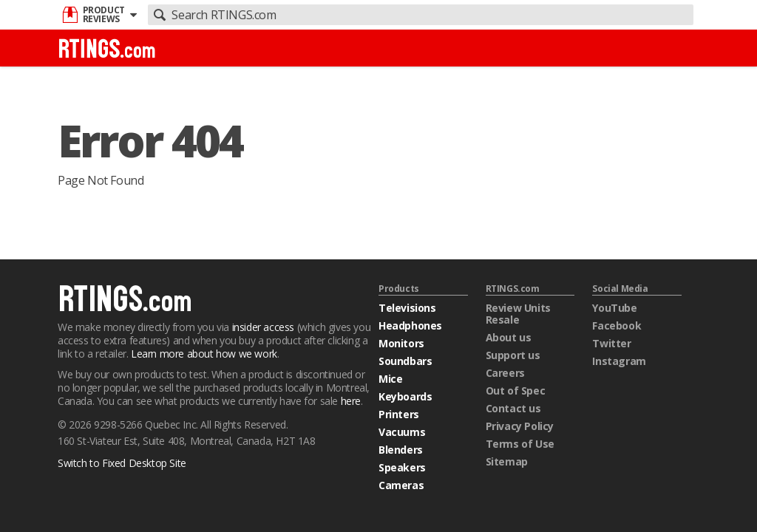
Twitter (611, 343)
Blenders (401, 450)
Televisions (407, 308)
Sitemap (507, 461)
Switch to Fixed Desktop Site (122, 463)
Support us (513, 355)
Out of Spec (516, 391)
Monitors (401, 343)
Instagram (619, 361)
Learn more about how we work (204, 354)
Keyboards (405, 396)
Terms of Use (520, 444)
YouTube (614, 308)
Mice (390, 379)
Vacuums (402, 432)
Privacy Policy (520, 426)
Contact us (513, 408)
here (351, 401)
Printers (399, 414)
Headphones (410, 325)
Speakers (402, 467)
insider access (263, 327)
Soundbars (405, 361)
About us (509, 337)
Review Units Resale (518, 314)
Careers (505, 373)
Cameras (401, 485)
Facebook (617, 325)
